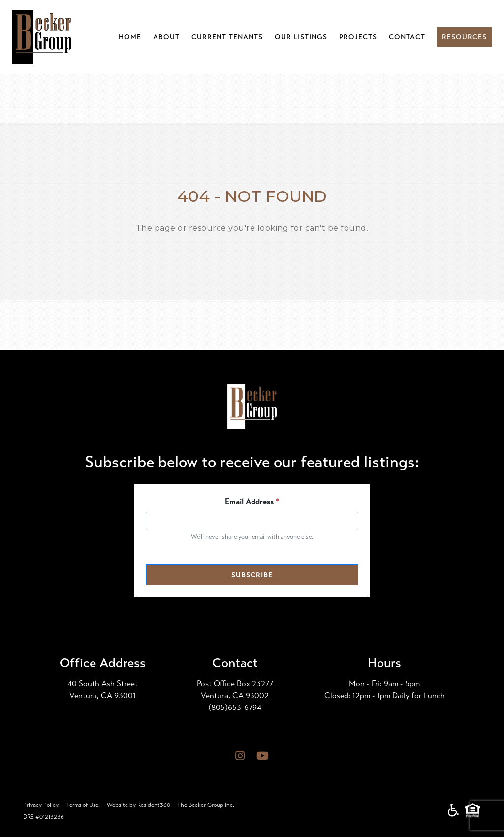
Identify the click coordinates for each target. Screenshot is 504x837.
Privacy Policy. (41, 805)
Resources (464, 37)
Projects (358, 37)
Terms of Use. (83, 805)
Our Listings (301, 37)
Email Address (252, 501)
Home (130, 37)
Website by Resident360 (139, 805)
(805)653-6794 (235, 707)
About (166, 37)
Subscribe (252, 575)
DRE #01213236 (44, 817)
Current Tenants (227, 37)
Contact (407, 37)
